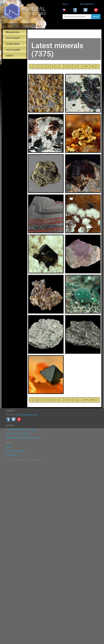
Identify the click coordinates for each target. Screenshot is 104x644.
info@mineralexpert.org (28, 415)
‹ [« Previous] (31, 67)
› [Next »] (98, 67)
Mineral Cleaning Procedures (18, 434)
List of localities (13, 50)
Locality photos (13, 44)
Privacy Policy (12, 455)
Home (10, 26)
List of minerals (13, 38)
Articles (27, 26)
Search (96, 17)
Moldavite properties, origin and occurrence (24, 438)
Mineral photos (13, 32)
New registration (87, 4)
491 (86, 67)
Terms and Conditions (15, 451)
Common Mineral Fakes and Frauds (21, 430)
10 (75, 67)
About (9, 447)
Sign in (65, 4)
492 (93, 67)
